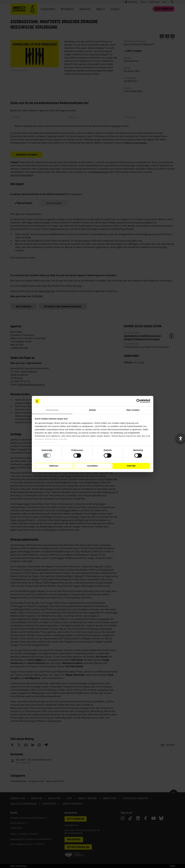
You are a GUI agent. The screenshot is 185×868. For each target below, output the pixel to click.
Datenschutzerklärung (46, 442)
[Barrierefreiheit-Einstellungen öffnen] (181, 438)
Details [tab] (93, 410)
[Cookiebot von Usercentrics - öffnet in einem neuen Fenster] (138, 401)
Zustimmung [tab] (52, 410)
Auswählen (92, 466)
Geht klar (131, 466)
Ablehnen (54, 466)
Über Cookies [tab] (133, 410)
